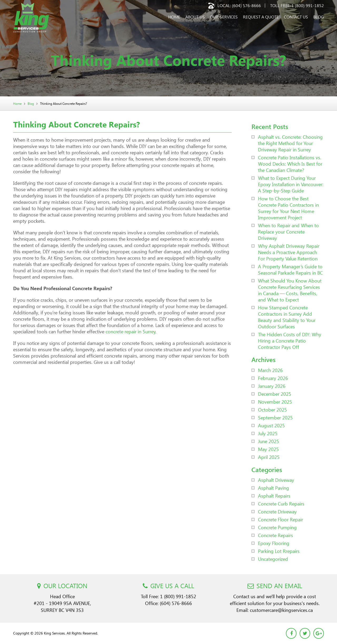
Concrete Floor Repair (281, 519)
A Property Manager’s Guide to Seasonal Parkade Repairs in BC (290, 269)
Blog (319, 17)
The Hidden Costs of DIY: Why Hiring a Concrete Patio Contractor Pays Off (290, 341)
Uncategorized (273, 559)
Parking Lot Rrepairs (279, 551)
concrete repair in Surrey (131, 331)
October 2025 (272, 410)
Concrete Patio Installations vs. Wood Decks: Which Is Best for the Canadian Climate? (290, 164)
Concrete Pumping (277, 527)
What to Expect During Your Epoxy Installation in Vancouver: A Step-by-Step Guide (291, 184)
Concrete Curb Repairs (281, 504)
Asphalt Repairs (274, 496)
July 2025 (268, 433)
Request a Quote (261, 17)
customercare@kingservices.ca (281, 610)
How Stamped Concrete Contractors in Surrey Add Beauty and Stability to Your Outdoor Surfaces (287, 317)
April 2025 (269, 457)
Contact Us (296, 17)
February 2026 (273, 378)
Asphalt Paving (274, 488)
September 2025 (275, 417)
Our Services (224, 17)
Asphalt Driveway (276, 480)
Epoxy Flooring (274, 543)
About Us (195, 17)
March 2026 (270, 370)
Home (174, 17)
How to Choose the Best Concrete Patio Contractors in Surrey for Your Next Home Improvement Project (288, 208)
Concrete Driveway (277, 511)
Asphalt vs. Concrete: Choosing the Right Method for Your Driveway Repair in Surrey (290, 143)
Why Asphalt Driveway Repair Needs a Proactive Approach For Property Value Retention (289, 252)
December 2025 (275, 394)
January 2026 (272, 386)
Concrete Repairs (276, 535)
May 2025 (268, 449)
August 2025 (271, 425)
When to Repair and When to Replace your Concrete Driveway (288, 232)
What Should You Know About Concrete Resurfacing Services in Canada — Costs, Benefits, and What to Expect (290, 290)
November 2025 (275, 402)
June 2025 (269, 441)
